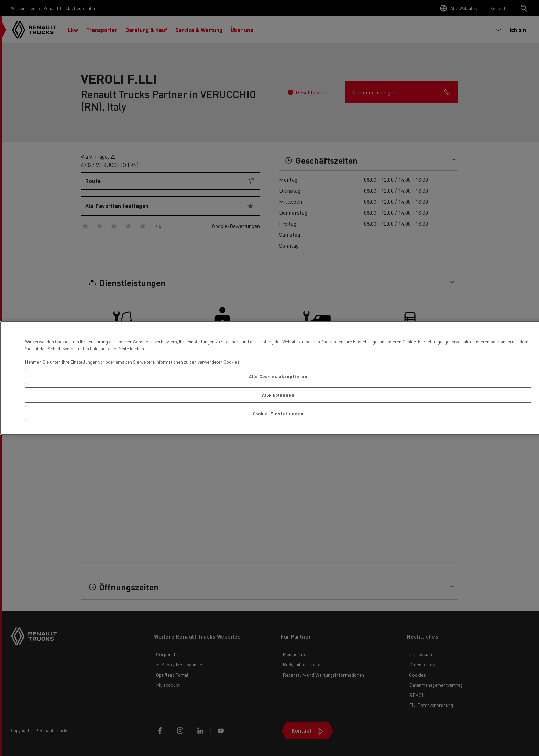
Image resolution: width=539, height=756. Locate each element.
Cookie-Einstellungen (278, 413)
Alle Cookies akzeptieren (278, 376)
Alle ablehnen (278, 395)
